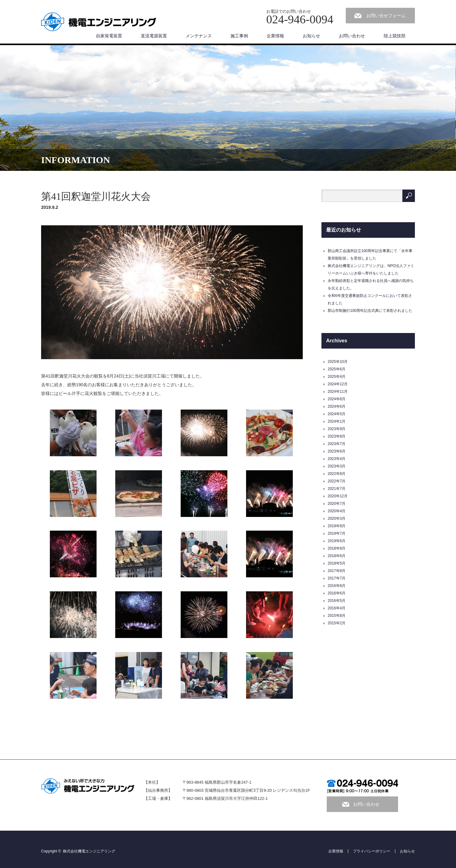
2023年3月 (337, 466)
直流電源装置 (154, 36)
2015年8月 (337, 616)
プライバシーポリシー (372, 851)
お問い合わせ (352, 36)
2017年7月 (337, 578)
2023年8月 (337, 436)
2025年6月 (337, 369)
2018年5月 (337, 563)
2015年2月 (337, 623)
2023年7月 (337, 444)
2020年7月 (337, 504)
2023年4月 (337, 459)
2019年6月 (337, 541)
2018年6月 (337, 556)
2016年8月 (337, 586)
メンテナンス (199, 36)
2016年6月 (337, 593)
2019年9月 (337, 526)
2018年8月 (337, 548)
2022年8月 (337, 474)
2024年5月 (337, 414)
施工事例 (239, 36)
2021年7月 (337, 489)
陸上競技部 (395, 36)
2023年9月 (337, 429)
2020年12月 (338, 496)
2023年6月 (337, 451)
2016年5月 (337, 601)
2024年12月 (338, 384)
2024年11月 (338, 392)
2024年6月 (337, 406)
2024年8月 (337, 399)
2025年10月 (338, 362)
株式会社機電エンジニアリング (89, 851)
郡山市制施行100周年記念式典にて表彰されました (370, 311)
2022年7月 (337, 481)
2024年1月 (337, 421)
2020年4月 (337, 511)
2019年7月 (337, 533)
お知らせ (311, 36)
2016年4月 (337, 608)
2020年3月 (337, 518)
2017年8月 (337, 571)
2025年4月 (337, 377)
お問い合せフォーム (386, 16)
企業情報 (275, 36)
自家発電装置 (109, 36)
